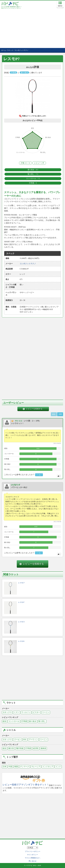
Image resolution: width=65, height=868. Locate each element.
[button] (33, 97)
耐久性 (11, 748)
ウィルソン (26, 712)
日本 (5, 767)
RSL (25, 740)
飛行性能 (20, 748)
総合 (5, 721)
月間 (60, 414)
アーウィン (33, 740)
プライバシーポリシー (33, 851)
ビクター (36, 712)
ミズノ (17, 712)
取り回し (42, 721)
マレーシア (36, 767)
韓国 (16, 767)
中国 (10, 767)
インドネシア (48, 767)
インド (58, 767)
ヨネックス (7, 712)
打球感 (24, 721)
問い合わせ (33, 861)
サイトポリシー (33, 855)
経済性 (36, 748)
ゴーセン (18, 740)
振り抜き (33, 721)
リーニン (46, 712)
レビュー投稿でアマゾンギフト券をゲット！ (26, 785)
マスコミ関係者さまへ (33, 858)
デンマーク (25, 767)
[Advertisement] (32, 29)
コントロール (14, 721)
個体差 (43, 748)
